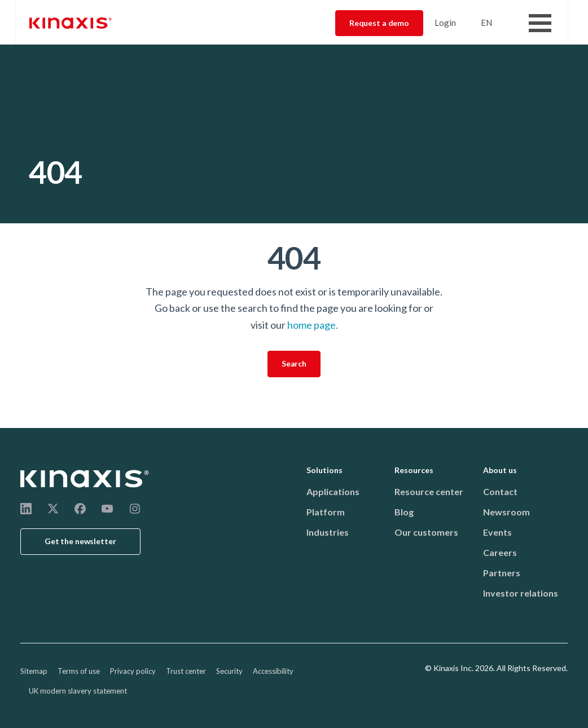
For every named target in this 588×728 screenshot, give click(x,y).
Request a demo (379, 23)
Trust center (186, 671)
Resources (414, 470)
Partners (502, 573)
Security (229, 671)
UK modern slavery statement (78, 691)
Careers (500, 552)
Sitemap (34, 671)
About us (500, 470)
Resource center (429, 491)
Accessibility (273, 671)
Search (294, 363)
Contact (500, 491)
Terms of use (79, 671)
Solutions (324, 470)
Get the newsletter (80, 541)
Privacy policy (133, 671)
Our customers (426, 532)
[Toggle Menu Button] (540, 23)
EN (486, 23)
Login (445, 23)
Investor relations (521, 593)
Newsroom (506, 512)
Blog (404, 512)
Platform (326, 512)
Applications (333, 491)
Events (497, 532)
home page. (313, 325)
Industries (328, 532)
